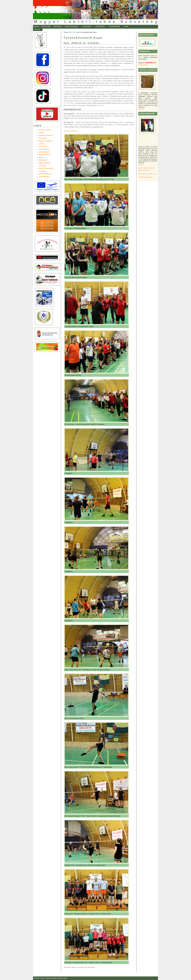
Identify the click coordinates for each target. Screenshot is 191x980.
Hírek (126, 26)
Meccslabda (43, 138)
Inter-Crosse (43, 146)
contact (43, 978)
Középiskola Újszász (46, 135)
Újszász (41, 133)
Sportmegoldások (45, 155)
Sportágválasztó (44, 152)
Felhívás (37, 29)
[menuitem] (36, 27)
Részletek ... (142, 109)
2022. (74, 32)
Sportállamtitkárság (45, 174)
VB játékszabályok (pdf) (146, 177)
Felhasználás (143, 65)
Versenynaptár (115, 26)
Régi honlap (46, 26)
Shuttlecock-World (45, 130)
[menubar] (84, 28)
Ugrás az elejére (52, 978)
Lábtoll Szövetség (71, 26)
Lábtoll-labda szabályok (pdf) (147, 174)
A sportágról (87, 26)
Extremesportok (44, 149)
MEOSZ (41, 157)
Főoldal (36, 26)
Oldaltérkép (58, 26)
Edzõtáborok (43, 160)
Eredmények (100, 26)
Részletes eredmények (70, 131)
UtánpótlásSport (44, 177)
